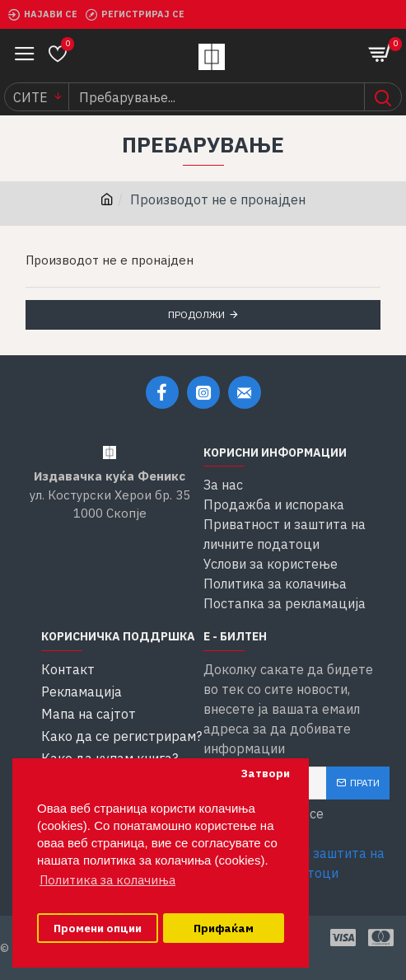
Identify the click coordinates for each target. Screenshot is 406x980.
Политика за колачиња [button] (107, 880)
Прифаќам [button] (224, 928)
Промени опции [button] (98, 928)
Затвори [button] (265, 773)
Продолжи (196, 314)
